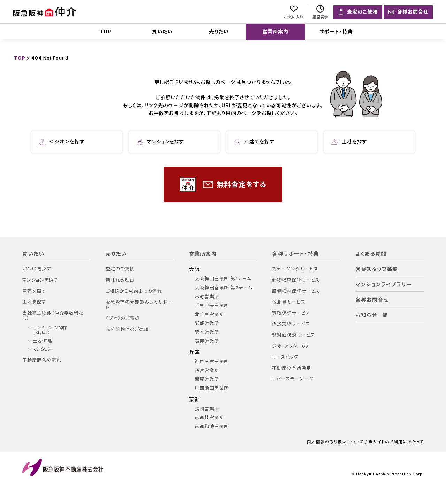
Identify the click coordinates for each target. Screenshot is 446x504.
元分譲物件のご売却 (127, 329)
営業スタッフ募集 (377, 269)
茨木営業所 (207, 332)
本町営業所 (207, 297)
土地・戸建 (43, 341)
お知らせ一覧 (372, 315)
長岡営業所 (207, 409)
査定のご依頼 (120, 269)
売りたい (219, 31)
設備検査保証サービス (296, 291)
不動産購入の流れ (42, 360)
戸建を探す (34, 291)
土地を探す (349, 142)
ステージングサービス (295, 269)
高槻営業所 (207, 341)
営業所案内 (275, 31)
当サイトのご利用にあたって (396, 442)
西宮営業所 (207, 371)
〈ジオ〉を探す (37, 269)
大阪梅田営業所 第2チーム (224, 288)
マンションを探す (160, 142)
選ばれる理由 (120, 280)
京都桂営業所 (209, 418)
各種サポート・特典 (295, 254)
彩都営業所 (207, 323)
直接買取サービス (291, 324)
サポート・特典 (336, 31)
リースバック (285, 357)
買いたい (162, 31)
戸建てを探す (254, 142)
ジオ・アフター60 (290, 346)
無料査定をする (223, 185)
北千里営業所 (209, 314)
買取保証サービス (291, 313)
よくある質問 (371, 254)
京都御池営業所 (212, 427)
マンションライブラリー (384, 285)
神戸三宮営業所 (212, 361)
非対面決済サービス (294, 335)
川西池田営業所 (212, 388)
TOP (106, 31)
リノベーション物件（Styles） (50, 330)
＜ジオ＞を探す (62, 142)
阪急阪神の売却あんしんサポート (139, 305)
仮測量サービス (289, 302)
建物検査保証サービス (296, 280)
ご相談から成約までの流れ (134, 291)
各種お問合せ (372, 300)
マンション (42, 349)
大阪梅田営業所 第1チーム (223, 279)
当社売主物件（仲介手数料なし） (53, 316)
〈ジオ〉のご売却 (122, 318)
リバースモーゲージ (293, 379)
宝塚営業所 (207, 379)
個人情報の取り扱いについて (335, 442)
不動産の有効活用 (292, 368)
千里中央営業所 (212, 305)
